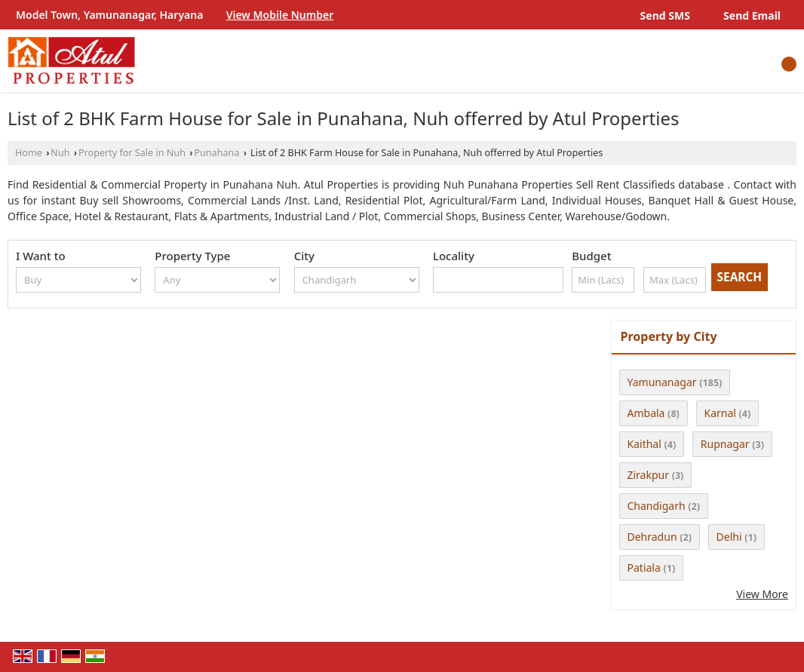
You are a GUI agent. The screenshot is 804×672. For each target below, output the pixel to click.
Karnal (720, 413)
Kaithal (644, 444)
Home (29, 153)
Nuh (60, 153)
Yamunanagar (662, 382)
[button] (280, 15)
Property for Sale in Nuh (132, 153)
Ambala (646, 413)
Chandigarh (657, 506)
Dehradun (652, 537)
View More (762, 594)
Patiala (644, 568)
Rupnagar (725, 444)
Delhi (729, 537)
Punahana (216, 153)
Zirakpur (649, 475)
